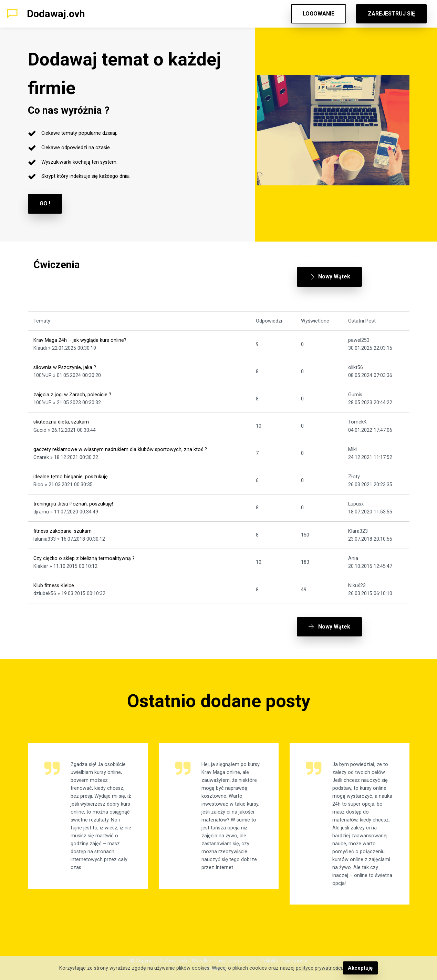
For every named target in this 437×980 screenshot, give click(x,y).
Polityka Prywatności (284, 954)
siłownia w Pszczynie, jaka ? (65, 364)
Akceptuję (360, 968)
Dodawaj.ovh (56, 14)
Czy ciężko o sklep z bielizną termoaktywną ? (84, 555)
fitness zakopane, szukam (63, 527)
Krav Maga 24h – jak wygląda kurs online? (80, 337)
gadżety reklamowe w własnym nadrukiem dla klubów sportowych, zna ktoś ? (120, 446)
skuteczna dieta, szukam (61, 418)
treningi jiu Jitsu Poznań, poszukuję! (73, 500)
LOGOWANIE (319, 14)
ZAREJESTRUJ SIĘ (391, 14)
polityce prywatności (319, 968)
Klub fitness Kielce (54, 582)
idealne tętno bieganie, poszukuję (71, 473)
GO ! (45, 203)
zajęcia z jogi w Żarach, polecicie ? (72, 391)
